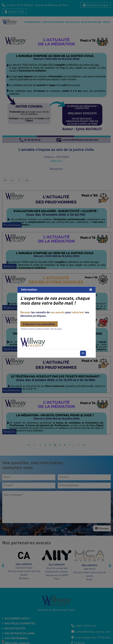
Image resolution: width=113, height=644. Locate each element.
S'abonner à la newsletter (39, 324)
